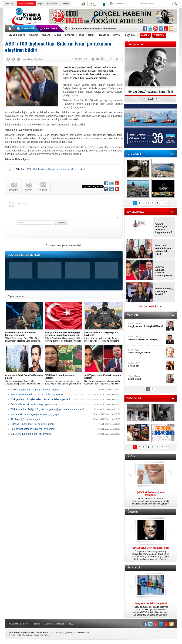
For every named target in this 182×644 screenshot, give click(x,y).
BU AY (159, 306)
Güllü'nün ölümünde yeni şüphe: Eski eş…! (163, 250)
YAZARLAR (132, 315)
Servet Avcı (146, 351)
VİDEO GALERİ (134, 398)
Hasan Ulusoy (146, 338)
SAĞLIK (132, 457)
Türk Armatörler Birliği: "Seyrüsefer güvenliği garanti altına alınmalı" (47, 409)
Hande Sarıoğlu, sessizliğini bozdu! (164, 291)
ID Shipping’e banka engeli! (25, 419)
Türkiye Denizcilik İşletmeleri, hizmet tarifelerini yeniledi (41, 399)
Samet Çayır (146, 365)
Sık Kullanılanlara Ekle (55, 624)
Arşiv (40, 4)
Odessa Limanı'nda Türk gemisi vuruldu (32, 424)
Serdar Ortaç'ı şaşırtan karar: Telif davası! (151, 93)
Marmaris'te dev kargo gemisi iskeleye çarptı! (35, 414)
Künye (26, 624)
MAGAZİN (133, 512)
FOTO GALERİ (134, 154)
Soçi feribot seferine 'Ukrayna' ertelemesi (33, 429)
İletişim (37, 624)
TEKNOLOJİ (134, 568)
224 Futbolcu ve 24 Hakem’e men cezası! (94, 29)
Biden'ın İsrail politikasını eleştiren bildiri (66, 169)
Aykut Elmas (146, 378)
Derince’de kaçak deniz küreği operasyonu (34, 404)
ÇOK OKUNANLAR (136, 212)
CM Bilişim (45, 635)
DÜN (141, 306)
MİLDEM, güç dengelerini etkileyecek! (31, 434)
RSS (71, 624)
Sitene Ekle (52, 4)
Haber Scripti (34, 635)
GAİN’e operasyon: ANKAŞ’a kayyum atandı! (35, 390)
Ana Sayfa (10, 4)
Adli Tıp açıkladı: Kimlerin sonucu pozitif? (164, 271)
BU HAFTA (150, 306)
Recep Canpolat (146, 325)
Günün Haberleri (26, 4)
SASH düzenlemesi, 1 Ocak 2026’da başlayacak (37, 394)
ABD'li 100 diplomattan (36, 169)
